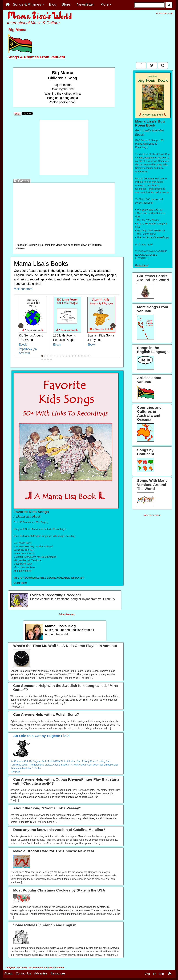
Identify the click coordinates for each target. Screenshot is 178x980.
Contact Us (23, 975)
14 (81, 356)
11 (72, 356)
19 (45, 360)
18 (42, 360)
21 (51, 360)
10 (69, 356)
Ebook (23, 345)
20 (48, 360)
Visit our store (23, 289)
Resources (58, 975)
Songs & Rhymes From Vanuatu (36, 57)
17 (90, 356)
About (8, 975)
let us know (31, 245)
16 (87, 356)
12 (75, 356)
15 (84, 356)
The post (15, 772)
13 (78, 356)
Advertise (41, 975)
